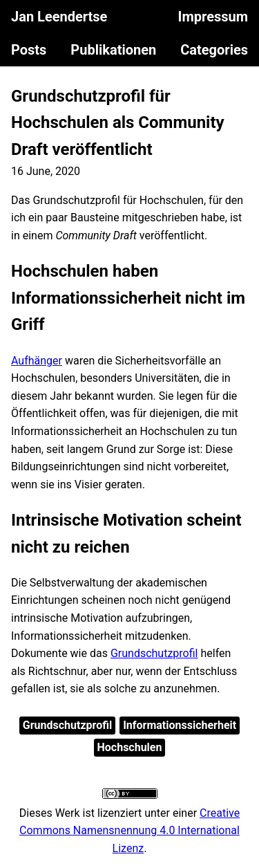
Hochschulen (130, 747)
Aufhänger (37, 361)
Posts (29, 50)
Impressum (213, 17)
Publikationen (113, 50)
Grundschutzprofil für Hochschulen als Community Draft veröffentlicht (118, 123)
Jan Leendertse (59, 17)
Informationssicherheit (180, 725)
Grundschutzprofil (154, 653)
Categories (214, 50)
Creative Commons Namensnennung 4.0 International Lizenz (129, 831)
